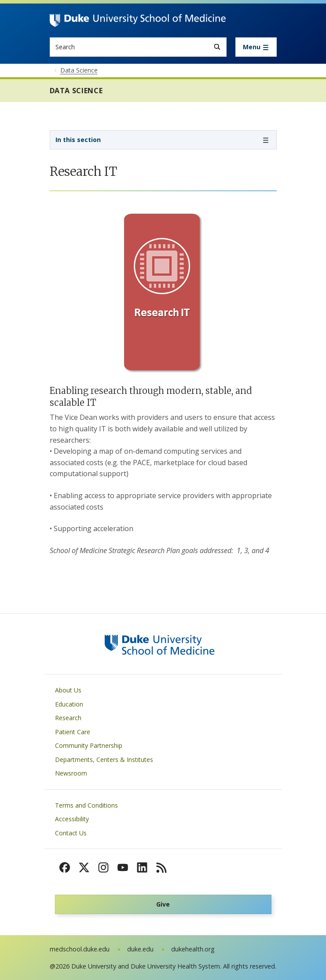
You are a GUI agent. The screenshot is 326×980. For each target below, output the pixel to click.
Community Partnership (89, 745)
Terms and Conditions (86, 805)
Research (68, 718)
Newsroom (71, 773)
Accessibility (72, 819)
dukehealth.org (193, 949)
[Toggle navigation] (256, 47)
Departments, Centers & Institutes (104, 760)
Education (69, 704)
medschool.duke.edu (80, 949)
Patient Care (73, 732)
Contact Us (71, 833)
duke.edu (140, 949)
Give (163, 904)
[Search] (217, 47)
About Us (68, 690)
